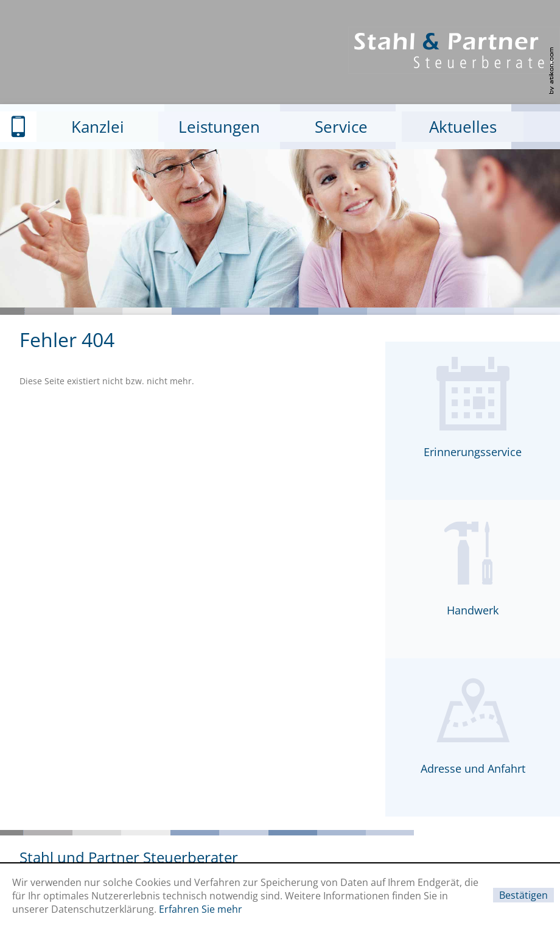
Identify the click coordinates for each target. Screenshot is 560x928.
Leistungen (219, 127)
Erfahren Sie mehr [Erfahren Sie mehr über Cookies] (201, 909)
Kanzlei (98, 127)
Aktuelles (463, 127)
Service (341, 127)
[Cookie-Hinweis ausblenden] (523, 895)
